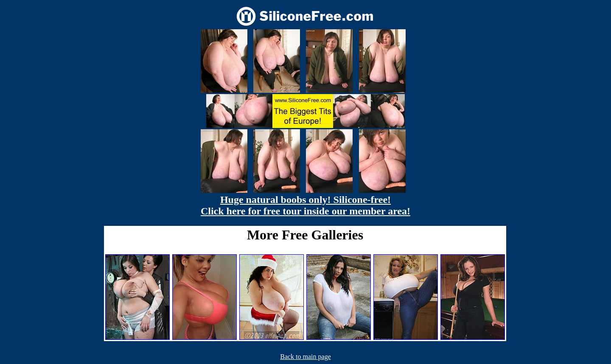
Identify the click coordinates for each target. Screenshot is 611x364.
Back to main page (305, 357)
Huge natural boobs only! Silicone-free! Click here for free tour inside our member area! (305, 205)
